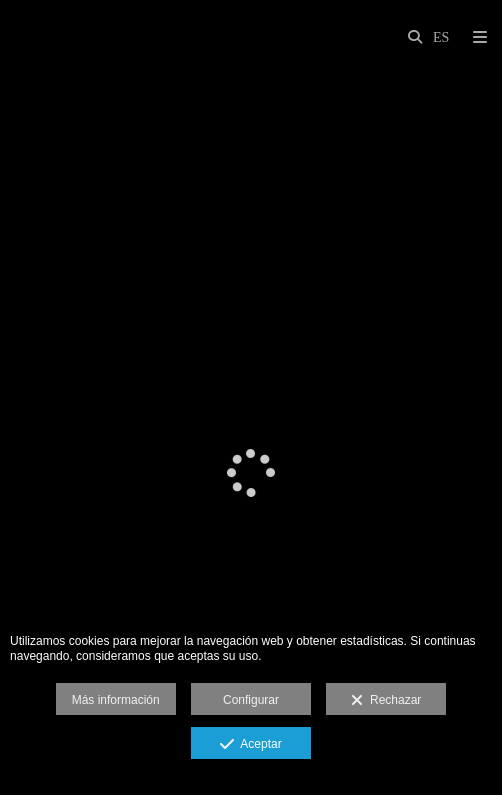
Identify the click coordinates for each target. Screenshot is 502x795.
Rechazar (386, 701)
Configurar (251, 700)
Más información (116, 700)
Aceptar (250, 745)
